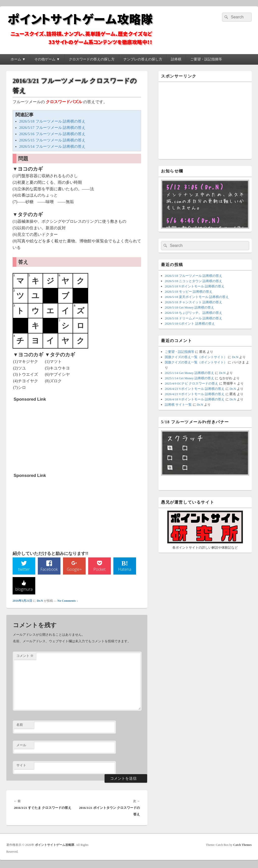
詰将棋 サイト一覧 (178, 405)
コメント (25, 657)
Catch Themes (243, 846)
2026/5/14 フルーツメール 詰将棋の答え (52, 146)
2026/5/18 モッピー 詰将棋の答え (189, 292)
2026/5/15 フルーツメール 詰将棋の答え (52, 140)
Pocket (100, 570)
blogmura (24, 590)
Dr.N (40, 602)
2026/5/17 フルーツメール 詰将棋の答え (52, 128)
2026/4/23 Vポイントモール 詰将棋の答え (195, 389)
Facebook (49, 570)
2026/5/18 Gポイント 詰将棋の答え (190, 324)
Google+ (74, 570)
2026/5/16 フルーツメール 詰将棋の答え (52, 134)
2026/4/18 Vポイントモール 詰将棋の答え (195, 399)
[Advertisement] (51, 436)
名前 (20, 726)
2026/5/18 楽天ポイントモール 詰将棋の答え (197, 297)
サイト (21, 766)
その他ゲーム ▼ (47, 59)
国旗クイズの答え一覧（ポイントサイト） (196, 357)
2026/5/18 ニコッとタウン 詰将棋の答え (193, 281)
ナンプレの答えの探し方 (143, 59)
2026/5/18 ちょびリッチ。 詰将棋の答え (193, 313)
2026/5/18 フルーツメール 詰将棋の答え (52, 121)
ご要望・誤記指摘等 (206, 59)
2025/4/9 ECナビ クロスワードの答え (191, 383)
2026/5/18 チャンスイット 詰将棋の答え (193, 302)
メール (21, 746)
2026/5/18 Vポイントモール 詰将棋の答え (195, 286)
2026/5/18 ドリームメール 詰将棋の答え (193, 318)
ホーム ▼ (18, 59)
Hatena (125, 570)
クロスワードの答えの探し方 (92, 59)
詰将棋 (176, 59)
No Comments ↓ (68, 602)
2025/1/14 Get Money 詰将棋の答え (189, 373)
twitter (24, 570)
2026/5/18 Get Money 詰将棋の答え (189, 307)
